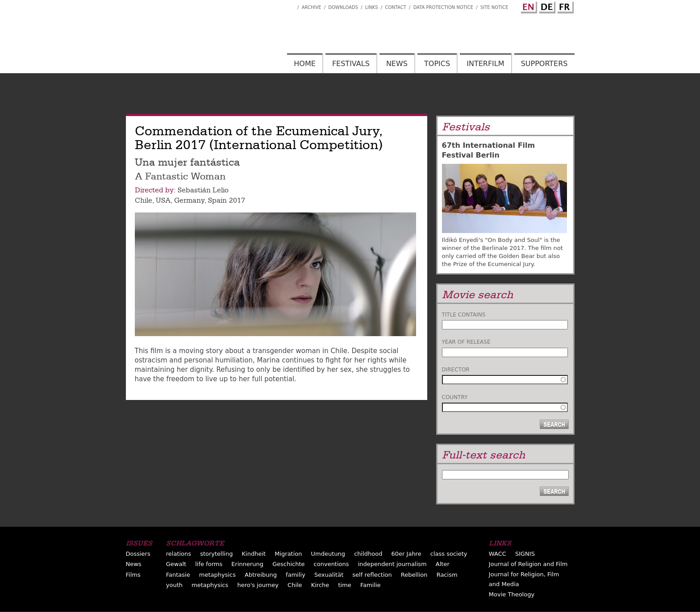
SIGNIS (525, 554)
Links (372, 7)
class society (449, 554)
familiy (296, 575)
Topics (437, 64)
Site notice (494, 7)
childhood (368, 554)
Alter (443, 564)
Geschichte (288, 564)
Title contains (464, 315)
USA (163, 200)
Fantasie (178, 575)
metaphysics (217, 575)
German (546, 6)
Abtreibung (261, 575)
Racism (447, 575)
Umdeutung (328, 554)
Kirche (320, 585)
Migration (288, 554)
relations (179, 554)
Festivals (351, 64)
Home (305, 64)
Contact (395, 7)
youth (174, 585)
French (564, 6)
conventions (331, 564)
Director (456, 370)
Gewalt (176, 564)
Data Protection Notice (444, 7)
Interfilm (485, 64)
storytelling (216, 554)
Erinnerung (247, 564)
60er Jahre (406, 554)
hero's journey (258, 585)
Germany (189, 200)
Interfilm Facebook (291, 5)
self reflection (372, 575)
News (397, 64)
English (528, 6)
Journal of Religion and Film (528, 564)
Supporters (544, 64)
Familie (371, 585)
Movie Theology (512, 594)
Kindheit (254, 554)
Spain (217, 200)
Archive (312, 7)
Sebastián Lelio (203, 190)
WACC (498, 554)
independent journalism (392, 564)
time (344, 585)
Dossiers (138, 554)
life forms (209, 564)
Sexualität (329, 575)
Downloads (343, 7)
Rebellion (414, 575)
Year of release (466, 342)
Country (455, 397)
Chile (144, 200)
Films (133, 575)
